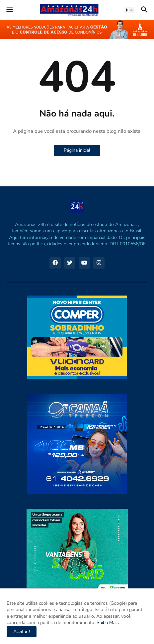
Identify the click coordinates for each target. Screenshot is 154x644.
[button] (9, 10)
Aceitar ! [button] (22, 632)
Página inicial (77, 150)
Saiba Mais (107, 623)
